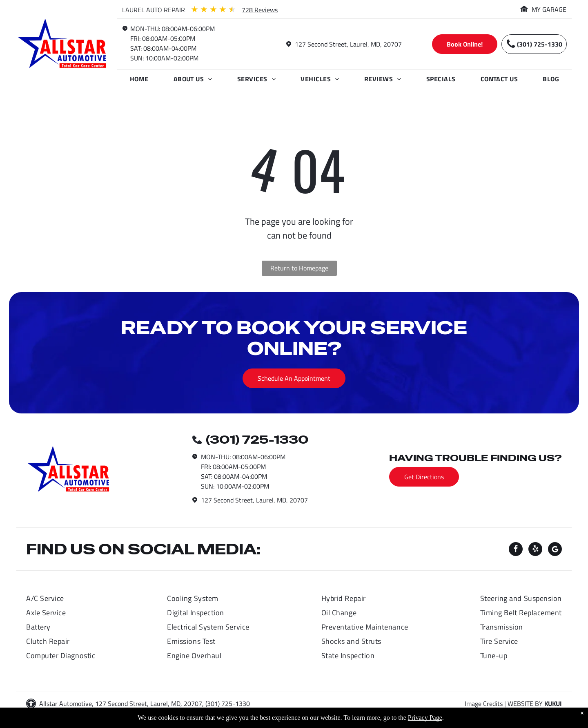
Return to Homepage (299, 268)
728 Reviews (260, 10)
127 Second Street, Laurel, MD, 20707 (348, 44)
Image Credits (484, 703)
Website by (525, 703)
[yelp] (535, 550)
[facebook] (516, 550)
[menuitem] (139, 79)
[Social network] (555, 550)
